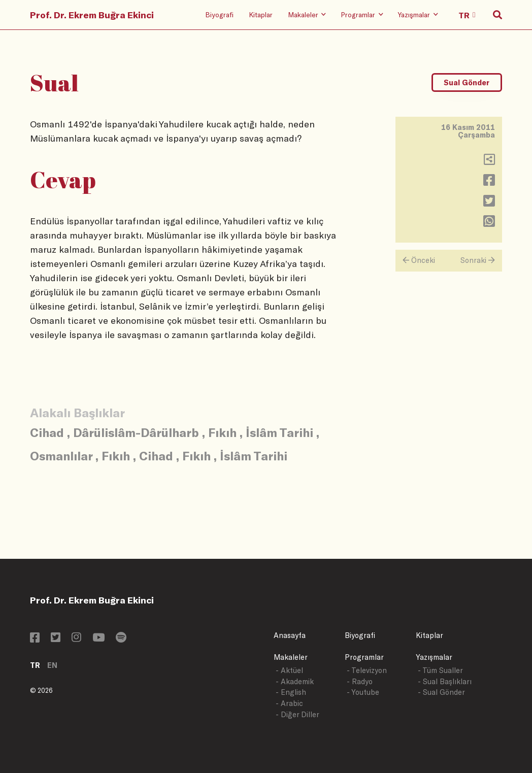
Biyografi (219, 14)
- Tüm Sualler (440, 670)
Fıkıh (222, 432)
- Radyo (360, 681)
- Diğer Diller (297, 714)
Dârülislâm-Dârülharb (136, 432)
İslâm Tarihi (279, 432)
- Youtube (363, 692)
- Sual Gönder (441, 692)
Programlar (364, 657)
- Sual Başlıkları (445, 681)
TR (35, 665)
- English (291, 692)
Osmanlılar (61, 456)
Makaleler (291, 657)
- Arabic (289, 703)
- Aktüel (289, 670)
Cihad (47, 432)
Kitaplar (261, 14)
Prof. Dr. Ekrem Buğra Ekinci (92, 15)
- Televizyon (367, 670)
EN (52, 665)
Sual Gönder (467, 82)
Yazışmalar (434, 657)
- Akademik (295, 681)
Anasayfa (290, 635)
